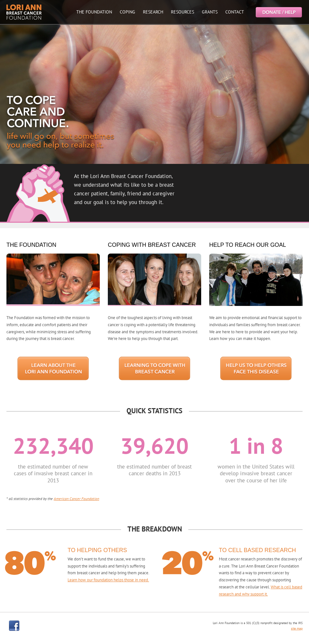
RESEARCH (153, 12)
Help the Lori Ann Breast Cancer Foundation (278, 12)
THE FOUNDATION (94, 12)
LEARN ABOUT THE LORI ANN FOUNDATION (53, 369)
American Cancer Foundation (76, 499)
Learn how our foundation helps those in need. (108, 580)
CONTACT (235, 12)
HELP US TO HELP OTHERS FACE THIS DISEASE (256, 369)
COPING (127, 12)
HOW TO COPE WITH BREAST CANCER (154, 369)
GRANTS (210, 12)
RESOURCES (183, 12)
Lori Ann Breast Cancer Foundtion (24, 12)
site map (297, 628)
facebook (14, 626)
